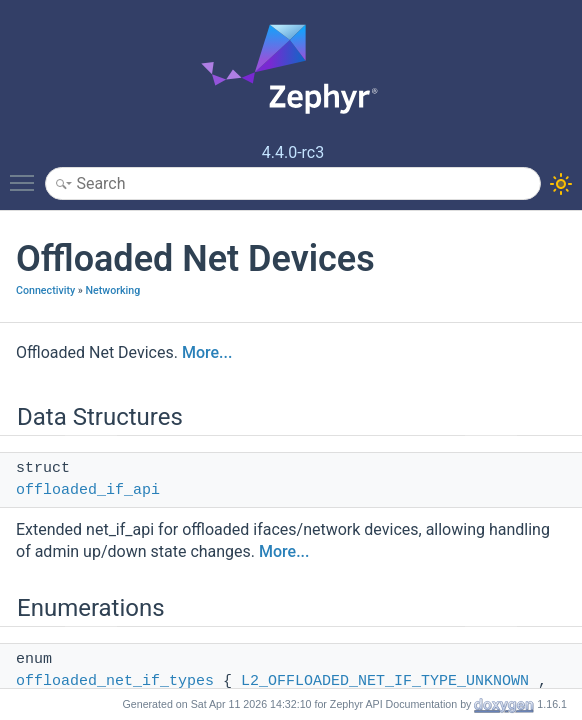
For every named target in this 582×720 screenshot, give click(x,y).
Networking (112, 290)
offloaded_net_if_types (115, 681)
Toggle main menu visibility (27, 174)
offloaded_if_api (88, 490)
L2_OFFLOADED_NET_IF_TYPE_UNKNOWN (385, 681)
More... (207, 352)
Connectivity (45, 290)
